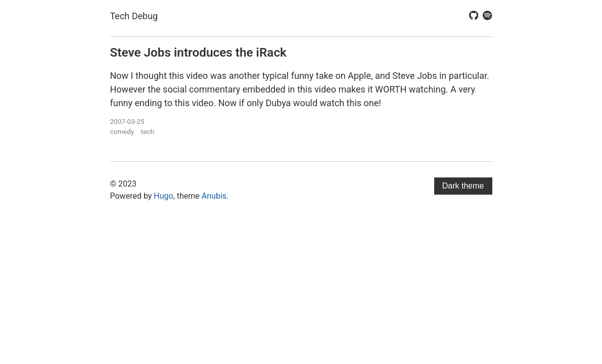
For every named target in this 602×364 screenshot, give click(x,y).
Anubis (214, 196)
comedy (122, 131)
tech (148, 131)
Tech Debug (134, 16)
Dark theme (463, 186)
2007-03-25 (127, 121)
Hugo (163, 196)
